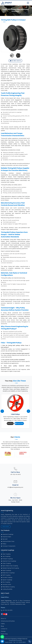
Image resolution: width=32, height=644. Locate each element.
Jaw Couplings (6, 556)
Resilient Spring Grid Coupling (10, 568)
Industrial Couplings (7, 534)
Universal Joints (6, 584)
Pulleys (4, 544)
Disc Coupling (5, 582)
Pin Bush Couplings (7, 559)
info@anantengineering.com (15, 487)
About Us (3, 618)
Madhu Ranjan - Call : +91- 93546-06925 (15, 642)
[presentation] (2, 411)
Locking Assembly (7, 589)
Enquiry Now (19, 423)
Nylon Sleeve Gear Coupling (9, 566)
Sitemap (3, 631)
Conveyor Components (8, 546)
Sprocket (4, 539)
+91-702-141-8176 (15, 474)
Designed (11, 641)
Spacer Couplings (7, 580)
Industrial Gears (6, 537)
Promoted (18, 641)
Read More (10, 423)
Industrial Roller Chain (8, 541)
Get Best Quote (15, 61)
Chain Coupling (6, 563)
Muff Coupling (6, 575)
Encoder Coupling (7, 577)
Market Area (4, 634)
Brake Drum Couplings (8, 573)
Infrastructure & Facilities (8, 621)
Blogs (2, 626)
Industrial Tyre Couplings (8, 561)
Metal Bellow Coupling (8, 587)
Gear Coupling (6, 554)
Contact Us (4, 629)
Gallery (3, 624)
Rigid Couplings (6, 570)
